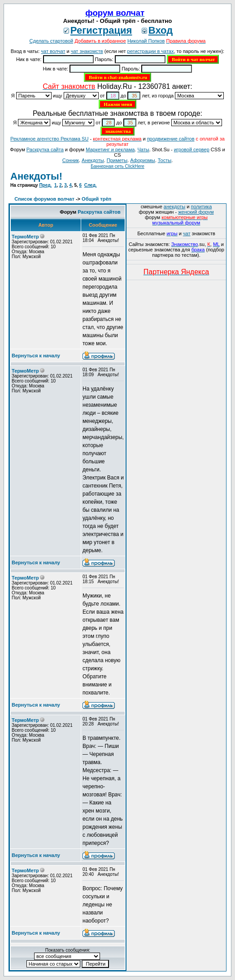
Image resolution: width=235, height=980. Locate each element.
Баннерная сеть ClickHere (117, 166)
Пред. (45, 185)
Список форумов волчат (44, 199)
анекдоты (174, 207)
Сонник (71, 160)
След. (91, 185)
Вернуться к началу (36, 356)
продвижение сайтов (171, 139)
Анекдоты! (36, 176)
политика (202, 207)
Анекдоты (93, 160)
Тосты (165, 160)
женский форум (196, 212)
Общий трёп (96, 199)
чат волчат (53, 51)
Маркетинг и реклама (110, 149)
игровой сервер (192, 149)
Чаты (143, 149)
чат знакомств (87, 51)
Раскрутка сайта (45, 149)
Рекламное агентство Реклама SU (49, 139)
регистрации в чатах (151, 51)
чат (187, 233)
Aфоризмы (142, 160)
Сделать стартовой (52, 41)
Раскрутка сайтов (99, 212)
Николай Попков (146, 41)
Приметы (117, 160)
